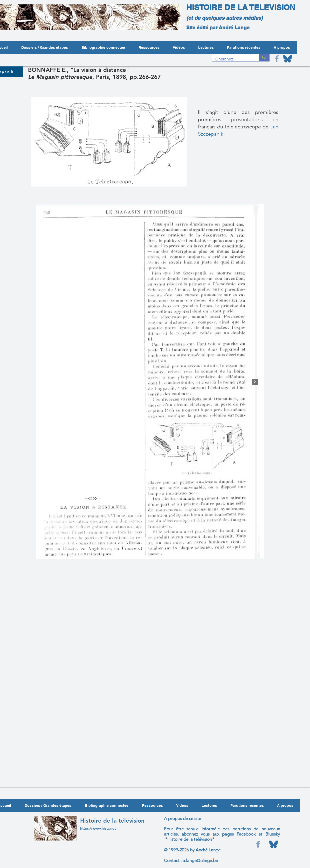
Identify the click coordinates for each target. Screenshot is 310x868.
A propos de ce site (182, 818)
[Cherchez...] (232, 59)
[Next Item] (255, 382)
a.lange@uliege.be (200, 860)
